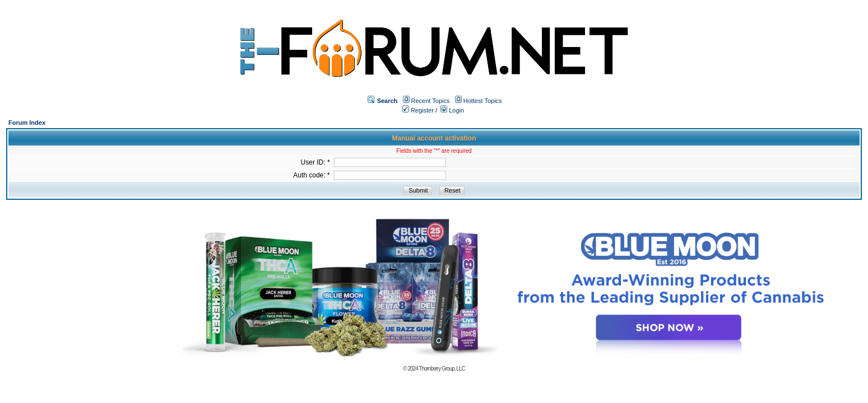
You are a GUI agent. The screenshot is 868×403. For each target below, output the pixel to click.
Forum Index (27, 123)
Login (452, 110)
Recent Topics (431, 101)
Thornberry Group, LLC (442, 369)
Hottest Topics (483, 101)
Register (418, 110)
